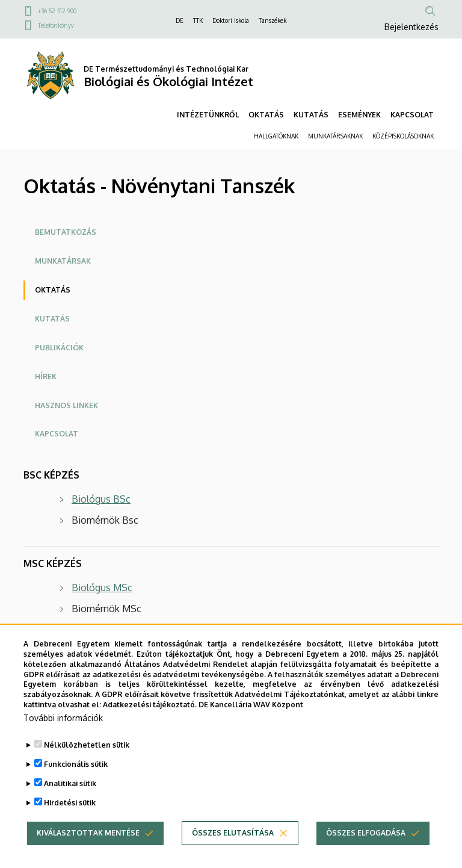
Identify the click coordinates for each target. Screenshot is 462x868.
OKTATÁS (266, 115)
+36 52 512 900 (57, 11)
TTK (198, 20)
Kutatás (52, 319)
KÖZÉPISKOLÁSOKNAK (403, 136)
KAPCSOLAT (412, 115)
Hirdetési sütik (70, 821)
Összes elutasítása (233, 851)
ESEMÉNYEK (359, 115)
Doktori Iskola (231, 20)
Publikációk (59, 348)
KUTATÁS (311, 115)
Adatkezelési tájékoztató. (150, 724)
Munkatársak (63, 261)
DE (180, 20)
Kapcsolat (57, 434)
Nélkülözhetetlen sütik (87, 764)
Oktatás (53, 290)
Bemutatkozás (66, 232)
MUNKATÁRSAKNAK (335, 136)
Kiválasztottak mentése (88, 851)
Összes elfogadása (366, 851)
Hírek (46, 377)
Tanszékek (273, 20)
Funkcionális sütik (76, 783)
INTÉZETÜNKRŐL (208, 115)
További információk (63, 736)
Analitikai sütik (70, 802)
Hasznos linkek (66, 405)
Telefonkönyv (56, 25)
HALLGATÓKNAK (276, 136)
